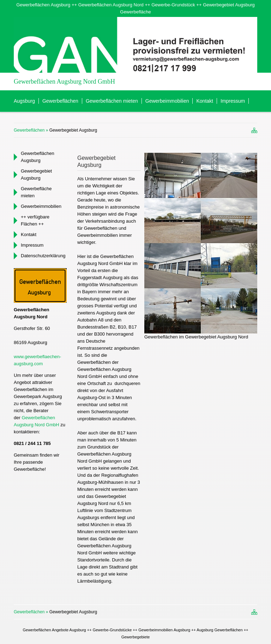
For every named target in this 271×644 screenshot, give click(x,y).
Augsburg (24, 101)
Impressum (233, 101)
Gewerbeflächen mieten (112, 101)
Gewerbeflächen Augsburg (38, 157)
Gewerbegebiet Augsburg (36, 174)
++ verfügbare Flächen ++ (35, 220)
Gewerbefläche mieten (36, 192)
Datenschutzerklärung (43, 256)
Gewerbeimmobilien (167, 101)
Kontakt (204, 101)
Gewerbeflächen (60, 101)
